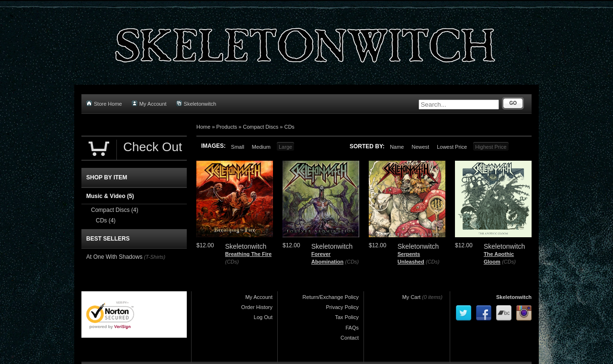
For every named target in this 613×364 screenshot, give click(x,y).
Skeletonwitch (196, 104)
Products (227, 127)
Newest (420, 147)
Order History (257, 307)
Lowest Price (452, 147)
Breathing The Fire (248, 254)
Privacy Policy (342, 307)
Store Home (104, 104)
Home (203, 127)
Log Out (263, 317)
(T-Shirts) (154, 257)
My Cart (412, 297)
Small (238, 147)
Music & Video (110, 196)
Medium (261, 147)
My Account (149, 104)
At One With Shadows (114, 257)
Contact (350, 338)
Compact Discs (261, 127)
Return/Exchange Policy (331, 297)
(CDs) (232, 262)
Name (397, 147)
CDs (289, 127)
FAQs (352, 328)
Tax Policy (347, 317)
